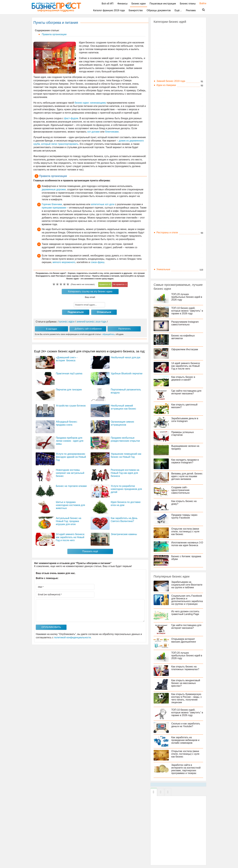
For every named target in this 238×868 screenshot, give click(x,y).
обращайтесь (109, 334)
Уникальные (163, 269)
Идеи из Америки (166, 85)
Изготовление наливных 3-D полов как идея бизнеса (187, 544)
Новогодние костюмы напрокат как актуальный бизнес (70, 473)
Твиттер (161, 159)
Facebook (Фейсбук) (168, 138)
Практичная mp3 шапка (69, 374)
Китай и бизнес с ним (168, 171)
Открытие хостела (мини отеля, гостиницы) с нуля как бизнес (186, 531)
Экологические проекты (170, 273)
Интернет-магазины (168, 118)
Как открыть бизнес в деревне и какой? (184, 378)
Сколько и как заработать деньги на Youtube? (186, 728)
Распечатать (125, 329)
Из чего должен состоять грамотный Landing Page (186, 615)
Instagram (162, 142)
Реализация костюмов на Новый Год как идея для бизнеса (125, 473)
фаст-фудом (71, 118)
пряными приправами (54, 208)
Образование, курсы (168, 208)
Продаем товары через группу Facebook (185, 516)
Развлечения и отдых (168, 228)
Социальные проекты (169, 241)
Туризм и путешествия (169, 265)
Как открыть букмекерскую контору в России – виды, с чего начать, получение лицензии (187, 701)
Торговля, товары (166, 261)
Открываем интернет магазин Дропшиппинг (184, 643)
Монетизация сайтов (168, 126)
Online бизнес (164, 106)
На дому (161, 192)
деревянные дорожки (54, 189)
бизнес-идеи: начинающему (90, 103)
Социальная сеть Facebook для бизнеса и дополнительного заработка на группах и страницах (178, 601)
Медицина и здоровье (169, 179)
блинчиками (112, 132)
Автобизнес (163, 32)
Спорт (160, 245)
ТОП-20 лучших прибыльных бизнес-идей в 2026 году (187, 297)
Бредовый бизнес (166, 48)
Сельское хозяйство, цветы (172, 237)
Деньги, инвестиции (168, 61)
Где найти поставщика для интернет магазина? (187, 392)
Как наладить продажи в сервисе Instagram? (186, 461)
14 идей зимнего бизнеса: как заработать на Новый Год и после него (70, 537)
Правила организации (54, 34)
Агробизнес (163, 36)
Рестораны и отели (167, 233)
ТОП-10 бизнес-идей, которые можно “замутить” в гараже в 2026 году (187, 311)
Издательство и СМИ (168, 93)
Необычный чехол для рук (126, 357)
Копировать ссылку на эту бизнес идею (90, 291)
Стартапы (162, 163)
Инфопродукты (165, 122)
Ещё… (178, 10)
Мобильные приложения (170, 183)
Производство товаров (169, 220)
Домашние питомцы (168, 73)
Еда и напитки (164, 77)
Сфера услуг (164, 253)
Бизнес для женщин (168, 40)
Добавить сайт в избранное (88, 329)
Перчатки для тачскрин (69, 390)
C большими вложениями (171, 28)
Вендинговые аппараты (170, 56)
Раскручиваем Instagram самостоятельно (186, 323)
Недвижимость (165, 196)
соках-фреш (97, 262)
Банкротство (136, 10)
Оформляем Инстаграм (185, 349)
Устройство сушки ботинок (71, 406)
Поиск (202, 10)
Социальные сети (166, 134)
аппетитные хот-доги (103, 204)
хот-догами (94, 132)
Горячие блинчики (52, 204)
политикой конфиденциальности (72, 637)
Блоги (160, 110)
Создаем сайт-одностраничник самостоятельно (181, 490)
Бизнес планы (188, 4)
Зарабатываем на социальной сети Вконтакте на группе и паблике (187, 585)
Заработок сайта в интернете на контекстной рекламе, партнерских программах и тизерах (186, 772)
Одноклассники (165, 155)
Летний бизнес (165, 175)
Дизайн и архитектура (169, 69)
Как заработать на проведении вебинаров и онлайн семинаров (186, 743)
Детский (161, 65)
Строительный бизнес (169, 249)
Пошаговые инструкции (163, 4)
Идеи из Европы (166, 89)
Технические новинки (168, 257)
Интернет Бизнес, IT (168, 97)
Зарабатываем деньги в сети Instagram (185, 420)
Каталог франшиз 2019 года (109, 10)
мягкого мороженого (64, 262)
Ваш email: (90, 297)
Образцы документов (159, 10)
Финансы (122, 4)
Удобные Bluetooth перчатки (127, 374)
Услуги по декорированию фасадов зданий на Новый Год (71, 457)
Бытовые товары (166, 52)
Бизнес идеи (139, 4)
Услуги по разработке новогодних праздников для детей (126, 489)
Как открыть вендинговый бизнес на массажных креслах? (186, 686)
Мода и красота (165, 187)
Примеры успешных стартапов (183, 434)
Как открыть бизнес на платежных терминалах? (186, 671)
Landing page (164, 102)
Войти (201, 3)
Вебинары (162, 114)
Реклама (191, 10)
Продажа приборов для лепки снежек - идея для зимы (70, 441)
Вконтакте (162, 151)
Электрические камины (124, 534)
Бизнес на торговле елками (71, 486)
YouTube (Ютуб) (166, 147)
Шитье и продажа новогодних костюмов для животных (70, 505)
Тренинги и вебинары (169, 167)
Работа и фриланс (167, 224)
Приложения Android (168, 130)
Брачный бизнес (166, 44)
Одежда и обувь (166, 212)
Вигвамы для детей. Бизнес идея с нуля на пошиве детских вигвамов (187, 476)
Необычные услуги (167, 204)
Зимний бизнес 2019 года (171, 81)
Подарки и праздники (168, 216)
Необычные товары (168, 200)
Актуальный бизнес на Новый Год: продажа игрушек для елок (69, 521)
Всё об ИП (108, 4)
